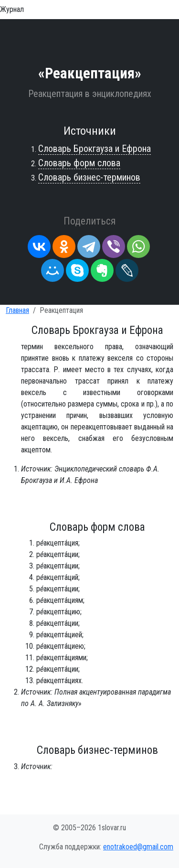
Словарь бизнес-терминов (89, 177)
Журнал (12, 9)
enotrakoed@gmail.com (138, 847)
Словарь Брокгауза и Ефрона (95, 149)
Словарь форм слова (79, 163)
